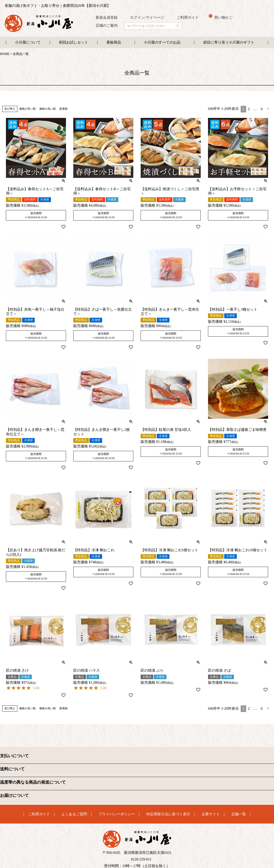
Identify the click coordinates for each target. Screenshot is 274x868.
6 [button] (262, 109)
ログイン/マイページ (147, 17)
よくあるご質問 (74, 814)
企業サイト (211, 814)
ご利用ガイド (188, 17)
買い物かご (221, 17)
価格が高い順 (47, 109)
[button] (268, 109)
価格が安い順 (27, 109)
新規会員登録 (107, 17)
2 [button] (249, 109)
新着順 (63, 109)
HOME (5, 54)
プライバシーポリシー (117, 814)
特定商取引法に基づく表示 (168, 814)
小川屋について (28, 42)
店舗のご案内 (107, 25)
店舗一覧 (239, 814)
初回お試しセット (74, 42)
